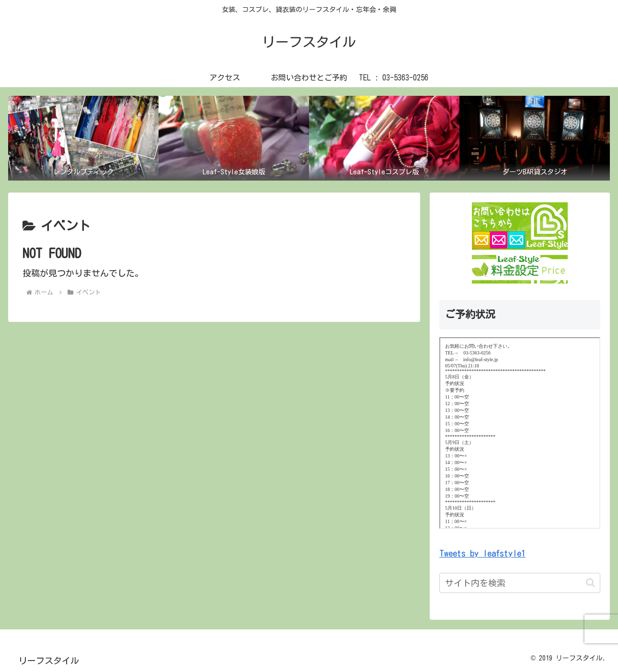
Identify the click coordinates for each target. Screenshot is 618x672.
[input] (520, 583)
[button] (590, 583)
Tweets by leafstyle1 (482, 553)
